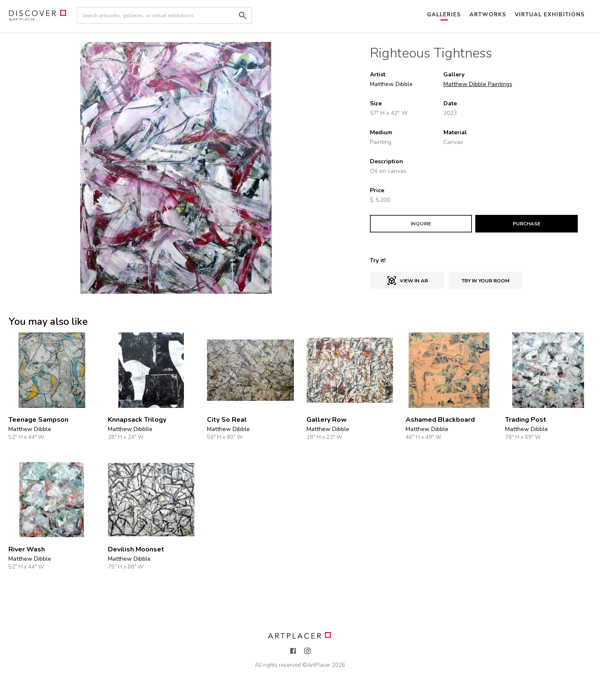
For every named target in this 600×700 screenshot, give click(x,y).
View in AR (407, 281)
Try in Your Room (485, 281)
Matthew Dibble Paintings (478, 84)
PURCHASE (527, 224)
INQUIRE (421, 224)
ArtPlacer (319, 665)
